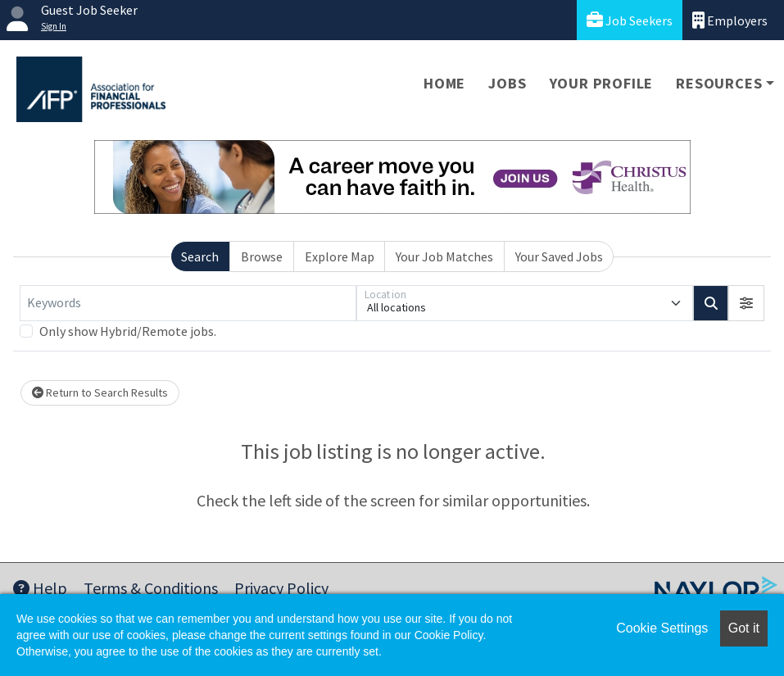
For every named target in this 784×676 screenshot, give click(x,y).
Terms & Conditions (151, 588)
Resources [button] (719, 83)
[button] (746, 303)
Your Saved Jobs (559, 256)
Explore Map (340, 256)
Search (200, 256)
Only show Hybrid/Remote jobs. (128, 331)
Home (444, 83)
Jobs (507, 83)
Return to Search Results (100, 392)
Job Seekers (630, 20)
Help (40, 588)
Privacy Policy (281, 588)
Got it (744, 628)
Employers (730, 20)
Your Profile (602, 83)
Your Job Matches (444, 256)
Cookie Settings (662, 628)
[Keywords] (188, 303)
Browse (262, 256)
